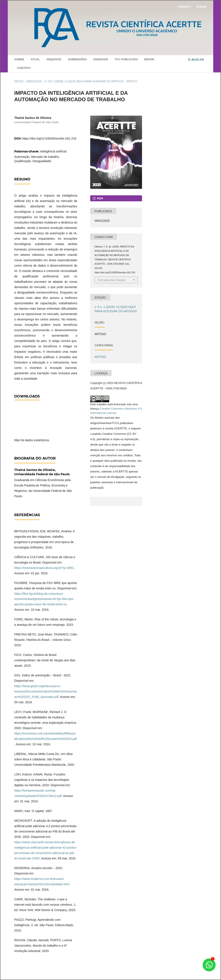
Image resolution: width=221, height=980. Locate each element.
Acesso (201, 6)
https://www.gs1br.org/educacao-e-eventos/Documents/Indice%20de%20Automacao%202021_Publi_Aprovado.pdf (46, 691)
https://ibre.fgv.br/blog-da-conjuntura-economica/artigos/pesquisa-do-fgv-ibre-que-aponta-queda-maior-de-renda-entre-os (44, 599)
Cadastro (184, 6)
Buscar (196, 59)
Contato (24, 68)
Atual (35, 59)
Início (19, 81)
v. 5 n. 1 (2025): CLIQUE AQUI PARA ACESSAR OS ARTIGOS (84, 81)
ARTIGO (100, 357)
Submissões (77, 59)
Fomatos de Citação (111, 280)
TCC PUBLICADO (126, 59)
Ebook (149, 59)
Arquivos (54, 59)
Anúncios (100, 59)
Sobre (19, 59)
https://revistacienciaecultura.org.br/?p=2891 (44, 568)
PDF (100, 198)
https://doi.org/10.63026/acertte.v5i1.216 (49, 138)
